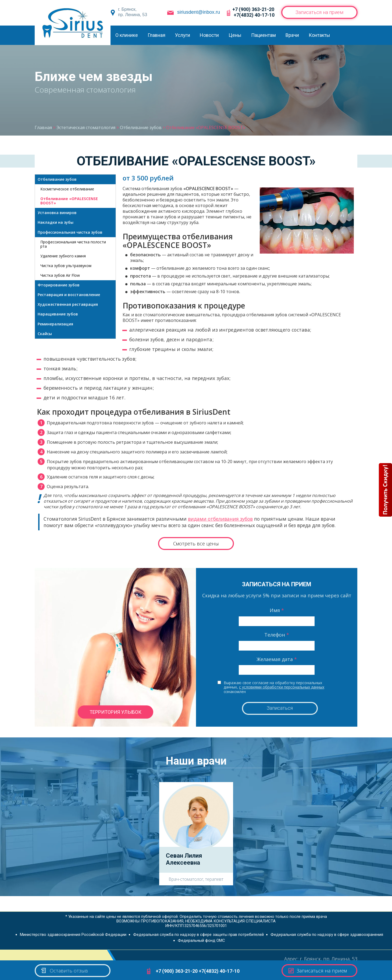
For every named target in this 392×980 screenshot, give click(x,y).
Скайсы (45, 334)
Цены (235, 35)
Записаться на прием (319, 12)
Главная (156, 35)
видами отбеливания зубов (220, 519)
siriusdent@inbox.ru (199, 12)
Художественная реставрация (68, 304)
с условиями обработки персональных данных (282, 687)
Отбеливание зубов (57, 179)
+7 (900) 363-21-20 (253, 9)
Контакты (319, 35)
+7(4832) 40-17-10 (254, 15)
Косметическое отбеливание (67, 189)
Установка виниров (57, 213)
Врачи (292, 35)
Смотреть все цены (196, 544)
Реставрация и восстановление (69, 295)
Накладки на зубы (56, 222)
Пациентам (263, 35)
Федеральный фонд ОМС (201, 940)
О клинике (127, 35)
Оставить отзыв (64, 971)
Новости (209, 35)
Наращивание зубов (58, 314)
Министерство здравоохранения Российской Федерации (73, 935)
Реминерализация (55, 324)
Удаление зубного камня (63, 256)
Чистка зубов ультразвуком (66, 266)
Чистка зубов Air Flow (60, 275)
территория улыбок (115, 712)
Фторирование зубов (59, 285)
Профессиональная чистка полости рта (73, 244)
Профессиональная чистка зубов (70, 232)
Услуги (183, 35)
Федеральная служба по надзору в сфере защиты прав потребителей (198, 935)
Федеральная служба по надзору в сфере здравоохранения (327, 935)
